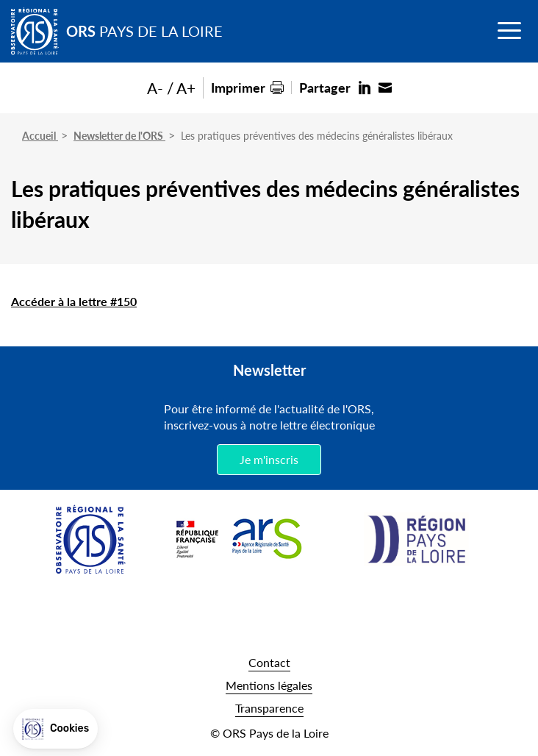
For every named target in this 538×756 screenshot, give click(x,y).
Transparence (269, 708)
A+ (186, 88)
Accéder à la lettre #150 (74, 301)
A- (155, 88)
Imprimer (238, 87)
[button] (55, 729)
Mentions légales (269, 685)
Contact (269, 662)
